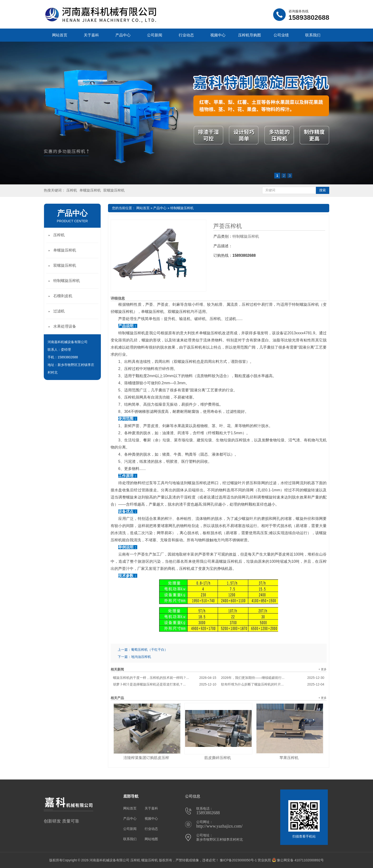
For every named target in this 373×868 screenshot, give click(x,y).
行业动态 (186, 35)
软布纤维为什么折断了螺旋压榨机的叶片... (273, 684)
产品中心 (123, 35)
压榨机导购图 (250, 35)
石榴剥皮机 (63, 296)
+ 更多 (323, 669)
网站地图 (151, 839)
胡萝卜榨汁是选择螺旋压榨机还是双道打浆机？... (165, 684)
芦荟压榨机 (228, 226)
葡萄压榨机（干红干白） (149, 650)
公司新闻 (155, 35)
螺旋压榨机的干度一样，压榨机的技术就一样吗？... (165, 678)
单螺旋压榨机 (90, 190)
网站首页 (60, 35)
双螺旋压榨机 (114, 190)
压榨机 (72, 190)
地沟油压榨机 (141, 657)
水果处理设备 (65, 326)
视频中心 (218, 35)
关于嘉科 (91, 35)
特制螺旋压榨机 (182, 208)
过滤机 (59, 311)
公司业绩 (281, 35)
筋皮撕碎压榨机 (218, 758)
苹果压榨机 (289, 758)
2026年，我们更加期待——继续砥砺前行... (273, 678)
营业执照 (264, 860)
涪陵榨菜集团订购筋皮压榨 (146, 758)
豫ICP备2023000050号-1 (238, 860)
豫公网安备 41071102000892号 (298, 860)
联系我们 (313, 35)
